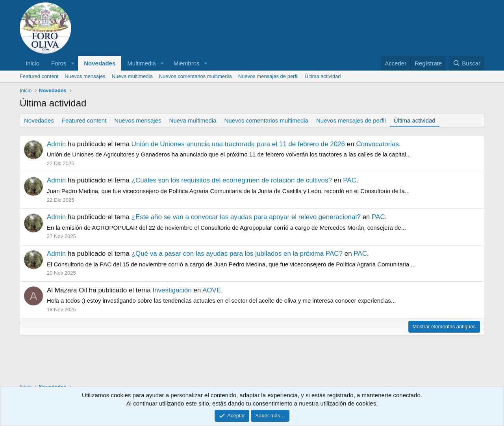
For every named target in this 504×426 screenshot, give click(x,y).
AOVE (212, 290)
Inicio (32, 63)
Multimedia (142, 63)
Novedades (100, 63)
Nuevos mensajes (85, 76)
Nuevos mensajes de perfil (268, 76)
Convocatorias (377, 144)
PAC (350, 180)
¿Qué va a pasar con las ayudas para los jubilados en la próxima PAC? (237, 254)
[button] (72, 63)
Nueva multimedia (132, 76)
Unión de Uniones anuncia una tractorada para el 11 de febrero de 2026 (238, 144)
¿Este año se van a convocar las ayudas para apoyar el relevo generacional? (246, 217)
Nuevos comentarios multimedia (195, 76)
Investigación (172, 290)
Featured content (39, 76)
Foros (59, 63)
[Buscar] (467, 63)
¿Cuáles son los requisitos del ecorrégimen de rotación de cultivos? (232, 180)
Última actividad (323, 76)
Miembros (187, 63)
